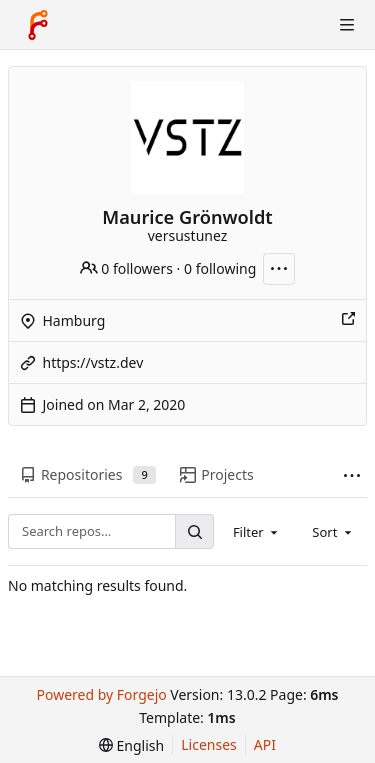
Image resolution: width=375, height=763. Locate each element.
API (265, 744)
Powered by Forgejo (101, 694)
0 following (220, 268)
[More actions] (279, 269)
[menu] (131, 745)
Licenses (209, 744)
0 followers (126, 268)
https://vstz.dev (93, 362)
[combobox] (257, 531)
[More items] (352, 475)
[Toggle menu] (347, 25)
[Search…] (194, 531)
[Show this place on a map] (348, 321)
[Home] (38, 25)
